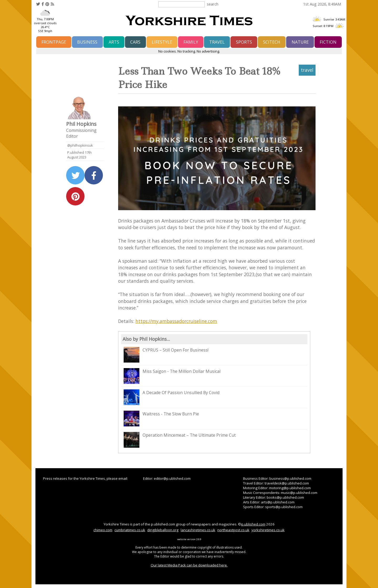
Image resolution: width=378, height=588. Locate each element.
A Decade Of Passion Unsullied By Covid (172, 397)
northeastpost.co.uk (233, 530)
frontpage (54, 42)
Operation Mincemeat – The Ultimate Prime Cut (180, 440)
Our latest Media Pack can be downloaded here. (189, 565)
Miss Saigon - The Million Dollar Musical (172, 376)
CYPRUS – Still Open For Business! (166, 355)
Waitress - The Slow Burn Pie (161, 419)
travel (217, 42)
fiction (328, 42)
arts (114, 42)
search (213, 4)
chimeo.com (103, 530)
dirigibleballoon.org (163, 530)
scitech (272, 42)
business (87, 42)
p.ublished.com (253, 524)
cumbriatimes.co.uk (130, 530)
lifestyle (162, 42)
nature (300, 42)
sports (244, 42)
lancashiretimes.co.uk (198, 530)
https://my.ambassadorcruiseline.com (176, 321)
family (191, 42)
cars (135, 42)
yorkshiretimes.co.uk (268, 530)
